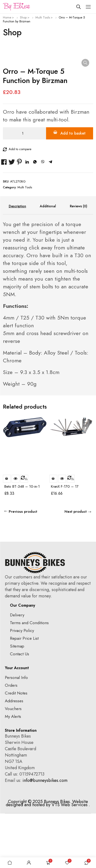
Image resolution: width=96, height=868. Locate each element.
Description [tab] (17, 261)
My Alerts (13, 771)
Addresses (14, 755)
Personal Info (16, 732)
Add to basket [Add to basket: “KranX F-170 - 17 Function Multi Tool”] (53, 533)
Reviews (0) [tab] (79, 261)
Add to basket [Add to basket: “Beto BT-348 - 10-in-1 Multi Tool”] (7, 533)
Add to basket (73, 188)
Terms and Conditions (29, 677)
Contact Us (20, 708)
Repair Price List (24, 693)
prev (80, 462)
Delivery (17, 669)
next (89, 462)
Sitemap (17, 701)
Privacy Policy (22, 685)
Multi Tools (43, 17)
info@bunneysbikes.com (45, 835)
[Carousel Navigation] (85, 462)
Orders (11, 740)
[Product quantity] (24, 188)
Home (7, 17)
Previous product (23, 566)
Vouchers (13, 763)
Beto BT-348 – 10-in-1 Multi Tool (22, 543)
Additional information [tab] (48, 261)
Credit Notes (16, 748)
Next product (76, 566)
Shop (23, 17)
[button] (85, 63)
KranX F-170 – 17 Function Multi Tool (65, 543)
